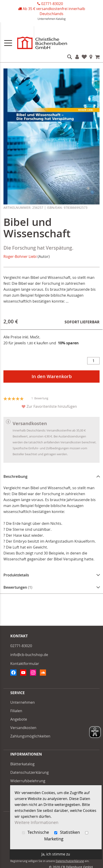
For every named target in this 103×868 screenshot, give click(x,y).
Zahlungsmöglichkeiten (30, 736)
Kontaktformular (25, 664)
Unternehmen (46, 19)
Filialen (91, 57)
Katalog (61, 19)
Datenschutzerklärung (30, 772)
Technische (36, 832)
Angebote (19, 719)
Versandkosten (23, 728)
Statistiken (68, 832)
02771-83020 (52, 4)
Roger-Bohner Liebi (20, 256)
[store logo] (51, 39)
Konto (77, 57)
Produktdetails (16, 575)
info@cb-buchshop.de (29, 655)
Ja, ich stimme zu (56, 854)
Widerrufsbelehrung (28, 781)
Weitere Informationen (37, 822)
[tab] (51, 476)
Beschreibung (15, 476)
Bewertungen (18, 587)
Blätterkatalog (22, 764)
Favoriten (84, 57)
